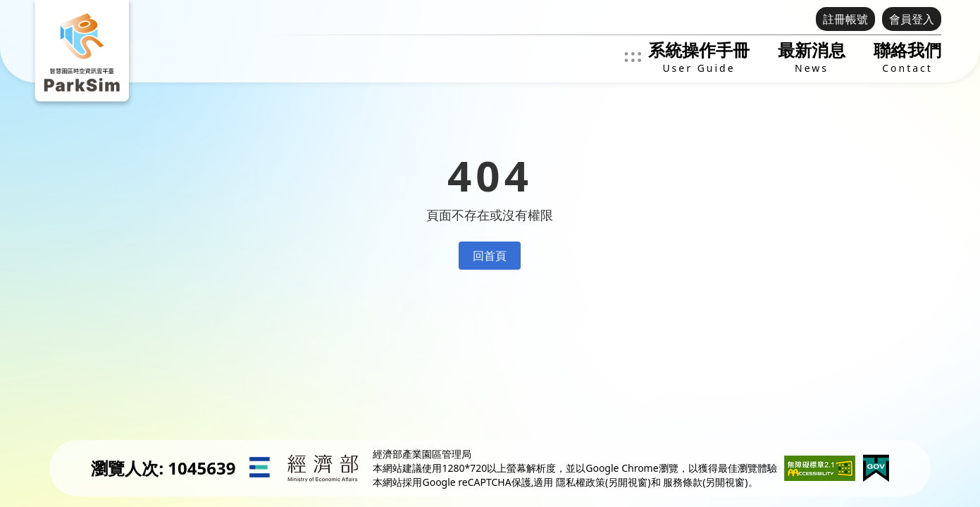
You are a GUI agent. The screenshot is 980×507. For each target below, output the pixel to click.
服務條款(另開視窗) (705, 482)
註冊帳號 (845, 19)
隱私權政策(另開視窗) (603, 482)
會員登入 (912, 19)
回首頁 (490, 256)
